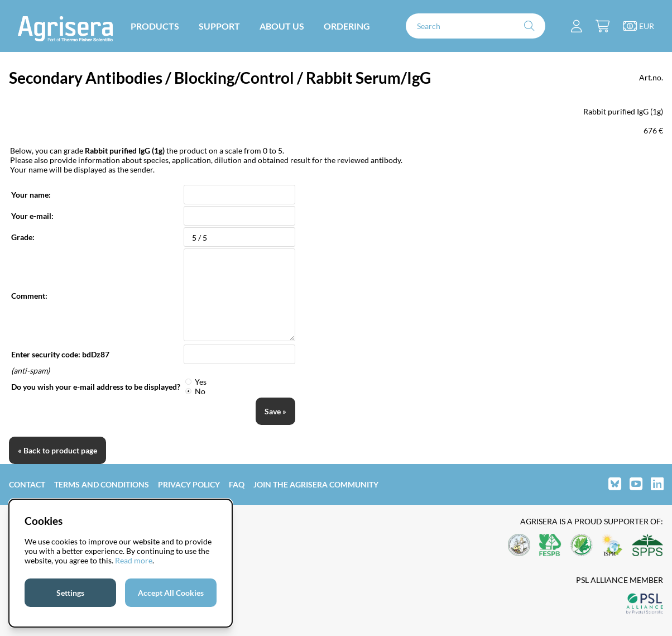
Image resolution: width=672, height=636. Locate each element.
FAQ (237, 484)
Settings (70, 593)
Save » (275, 411)
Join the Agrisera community (316, 484)
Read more (134, 560)
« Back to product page (57, 450)
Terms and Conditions (102, 484)
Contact (27, 484)
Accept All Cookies (171, 593)
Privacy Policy (189, 484)
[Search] (476, 26)
